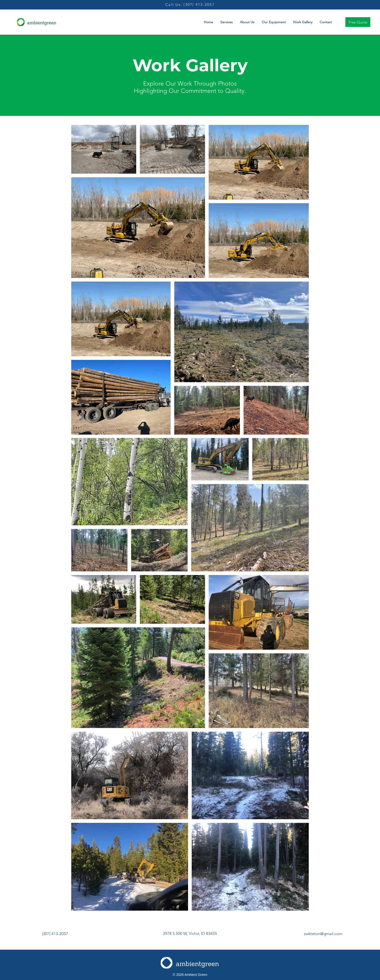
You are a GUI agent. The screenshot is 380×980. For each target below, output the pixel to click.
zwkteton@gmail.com (323, 934)
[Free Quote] (358, 22)
